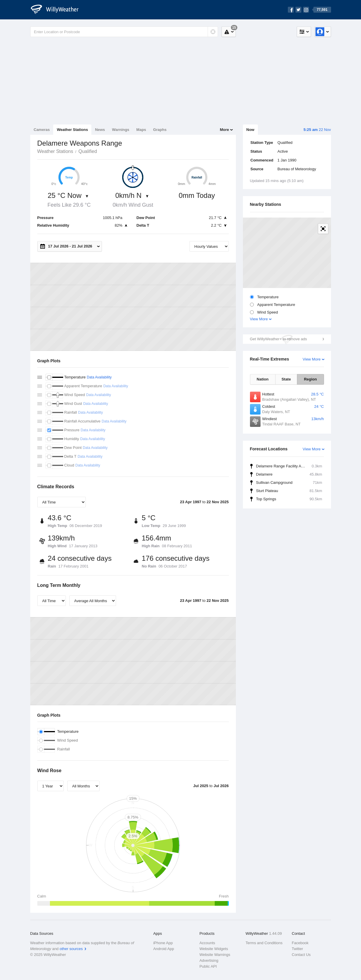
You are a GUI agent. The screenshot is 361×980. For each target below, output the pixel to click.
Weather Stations (72, 130)
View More (259, 319)
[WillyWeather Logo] (58, 10)
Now (250, 130)
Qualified (88, 151)
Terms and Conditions (264, 943)
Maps (141, 130)
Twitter (297, 949)
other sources (71, 949)
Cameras (42, 130)
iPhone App (163, 943)
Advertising (209, 960)
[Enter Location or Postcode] (124, 32)
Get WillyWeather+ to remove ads (278, 339)
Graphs (160, 130)
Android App (164, 949)
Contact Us (301, 955)
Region (310, 379)
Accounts (207, 943)
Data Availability (99, 377)
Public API (208, 966)
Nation (263, 379)
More (224, 130)
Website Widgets (214, 949)
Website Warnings (215, 955)
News (100, 130)
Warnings (121, 130)
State (286, 379)
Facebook (300, 943)
